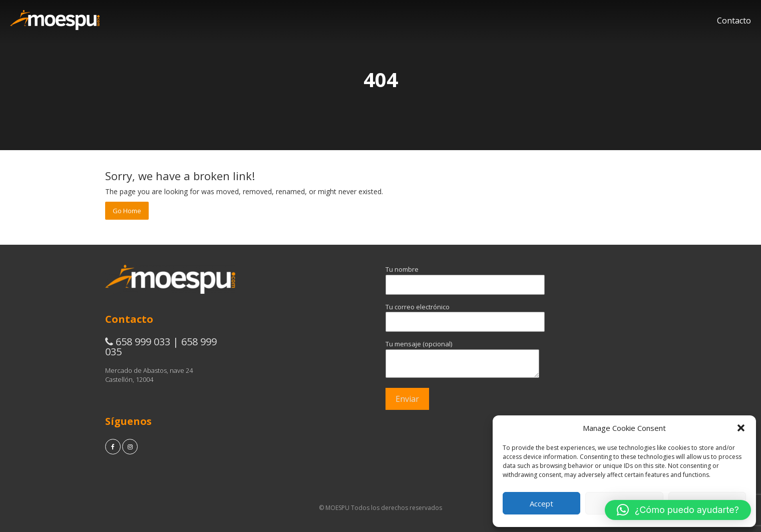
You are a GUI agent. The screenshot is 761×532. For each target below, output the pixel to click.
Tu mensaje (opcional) (451, 360)
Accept (541, 503)
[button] (741, 428)
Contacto (734, 21)
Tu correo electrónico (451, 314)
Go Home (127, 211)
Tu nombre (451, 277)
